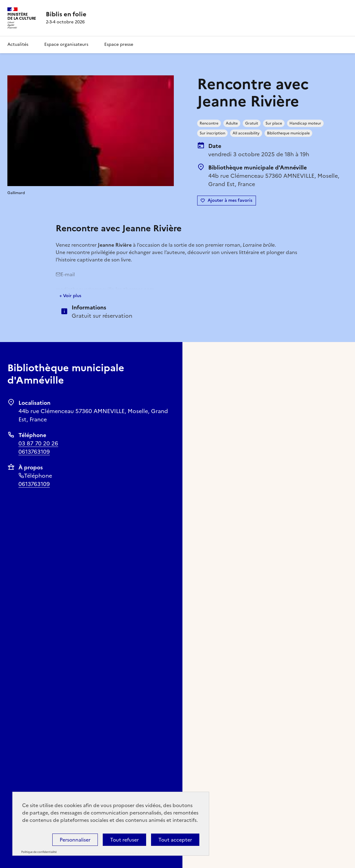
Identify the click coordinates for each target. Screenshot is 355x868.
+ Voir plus (70, 296)
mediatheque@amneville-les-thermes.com (105, 289)
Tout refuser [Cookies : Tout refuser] (124, 840)
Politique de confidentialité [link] (39, 852)
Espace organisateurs (66, 44)
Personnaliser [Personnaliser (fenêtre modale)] (75, 840)
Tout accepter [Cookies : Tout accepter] (175, 840)
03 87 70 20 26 (38, 443)
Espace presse (119, 44)
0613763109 (34, 452)
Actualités (18, 44)
